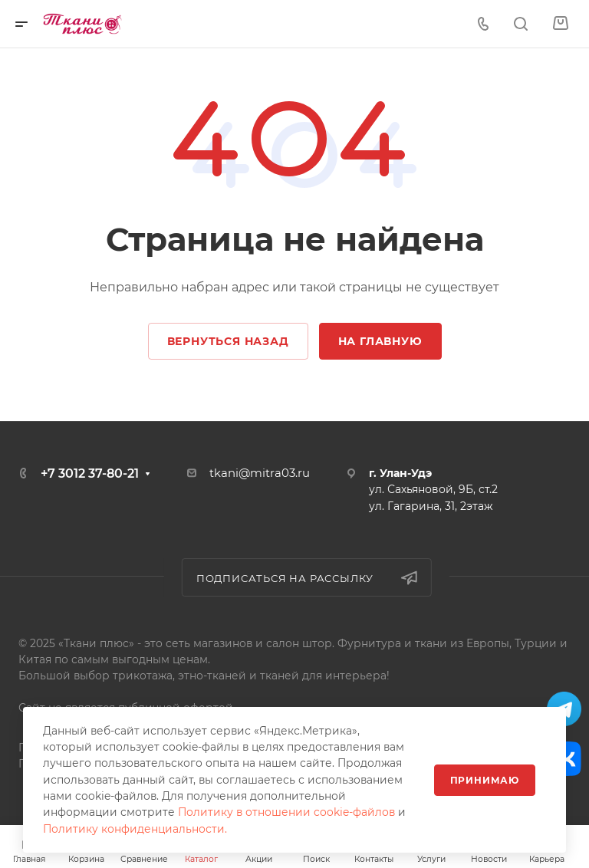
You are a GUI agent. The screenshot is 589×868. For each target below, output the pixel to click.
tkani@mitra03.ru (260, 473)
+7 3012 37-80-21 (90, 473)
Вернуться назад (228, 341)
